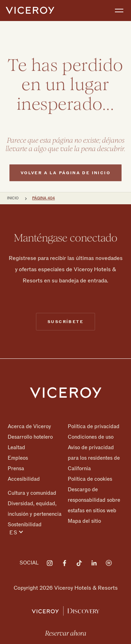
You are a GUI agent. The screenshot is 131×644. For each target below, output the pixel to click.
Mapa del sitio (84, 521)
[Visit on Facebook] (65, 563)
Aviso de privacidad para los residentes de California (94, 458)
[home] (30, 11)
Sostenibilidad (25, 524)
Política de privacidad (94, 426)
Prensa (16, 468)
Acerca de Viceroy (29, 426)
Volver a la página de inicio (65, 186)
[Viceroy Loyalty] (65, 610)
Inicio (13, 198)
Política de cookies (90, 479)
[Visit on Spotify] (109, 563)
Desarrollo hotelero (30, 437)
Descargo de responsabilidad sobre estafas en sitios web (94, 500)
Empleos (18, 458)
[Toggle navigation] (119, 11)
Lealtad (16, 447)
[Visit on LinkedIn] (94, 563)
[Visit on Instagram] (50, 563)
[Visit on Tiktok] (79, 563)
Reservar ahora (66, 633)
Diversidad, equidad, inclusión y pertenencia (35, 509)
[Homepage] (66, 392)
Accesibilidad (24, 479)
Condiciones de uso (91, 437)
